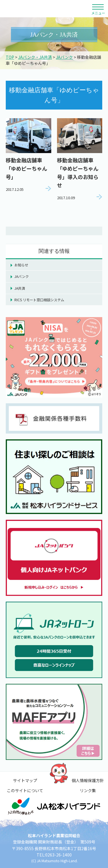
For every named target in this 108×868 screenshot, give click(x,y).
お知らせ (21, 265)
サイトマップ (25, 780)
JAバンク (64, 57)
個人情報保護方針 (88, 780)
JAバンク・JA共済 (35, 57)
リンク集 (88, 790)
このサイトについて (25, 790)
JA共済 (20, 288)
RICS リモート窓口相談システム (39, 300)
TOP (10, 57)
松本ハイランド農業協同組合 (45, 9)
